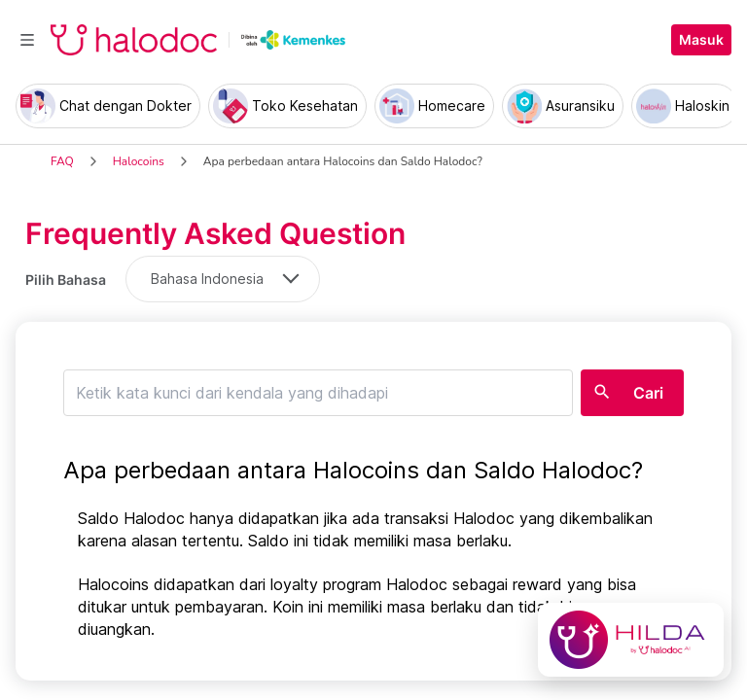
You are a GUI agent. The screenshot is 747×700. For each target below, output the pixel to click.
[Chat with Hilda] (631, 640)
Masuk (701, 40)
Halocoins (139, 161)
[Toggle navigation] (27, 40)
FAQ (62, 161)
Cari (648, 393)
